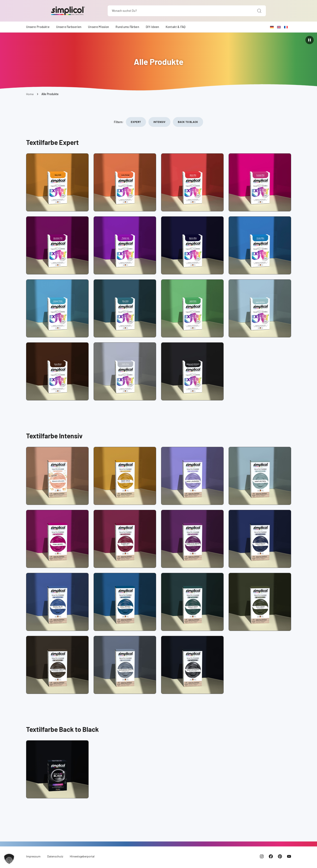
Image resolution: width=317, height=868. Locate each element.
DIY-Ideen (152, 27)
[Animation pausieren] (310, 40)
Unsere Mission (98, 27)
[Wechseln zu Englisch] (279, 27)
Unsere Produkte (38, 27)
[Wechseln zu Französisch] (286, 27)
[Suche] (259, 11)
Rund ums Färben (127, 27)
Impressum (33, 856)
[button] (9, 859)
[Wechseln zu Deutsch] (272, 27)
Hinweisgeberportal (82, 856)
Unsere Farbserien (69, 27)
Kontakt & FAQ (176, 27)
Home (30, 94)
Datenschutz (55, 856)
